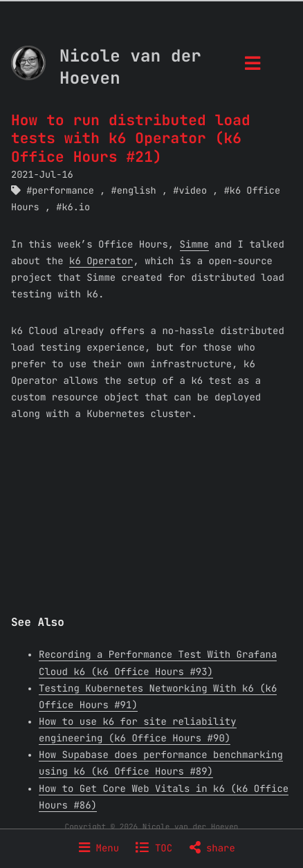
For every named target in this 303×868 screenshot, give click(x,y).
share (212, 849)
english (137, 191)
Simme (194, 245)
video (193, 191)
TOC (154, 849)
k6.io (76, 207)
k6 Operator (101, 261)
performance (63, 191)
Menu (99, 849)
